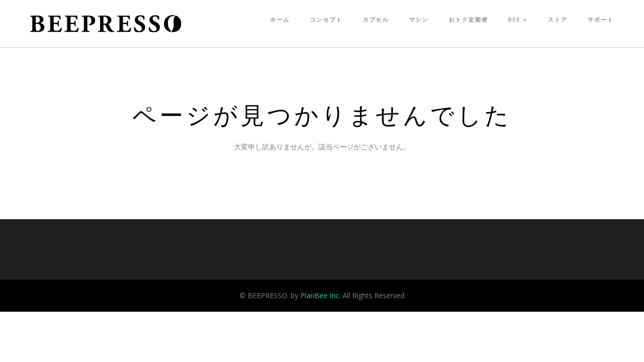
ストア (558, 19)
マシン (419, 19)
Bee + (518, 19)
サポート (601, 19)
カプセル (376, 19)
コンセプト (326, 19)
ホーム (280, 19)
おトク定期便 (468, 19)
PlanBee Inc (320, 295)
